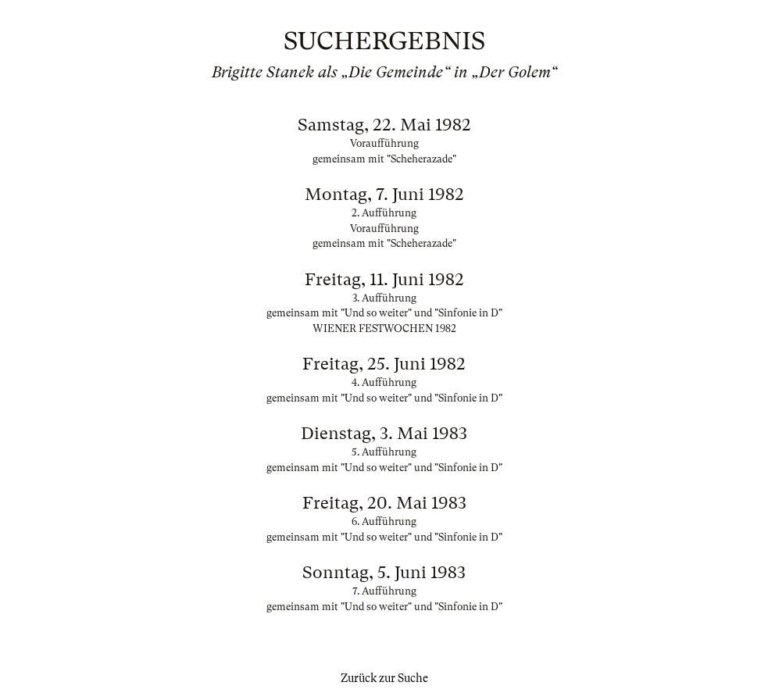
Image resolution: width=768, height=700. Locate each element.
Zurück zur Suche (384, 678)
